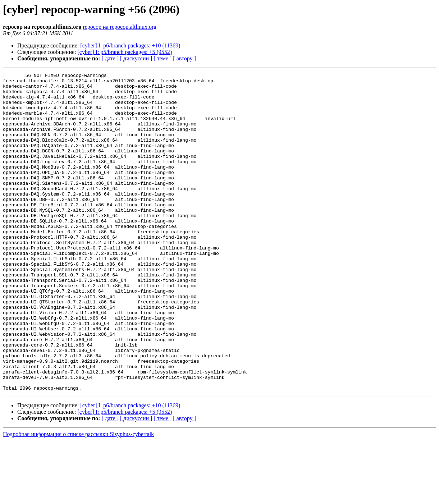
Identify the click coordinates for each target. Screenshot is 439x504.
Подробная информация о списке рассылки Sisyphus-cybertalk (78, 498)
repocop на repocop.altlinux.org (120, 27)
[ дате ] (110, 58)
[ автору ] (184, 58)
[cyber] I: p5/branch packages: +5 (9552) (125, 52)
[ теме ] (163, 58)
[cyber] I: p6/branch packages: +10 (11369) (130, 45)
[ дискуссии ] (136, 58)
